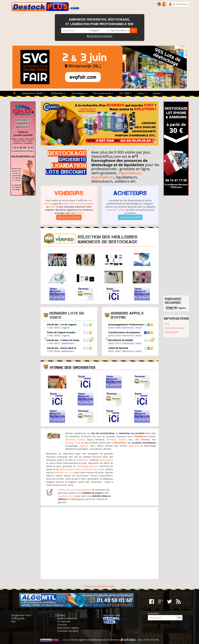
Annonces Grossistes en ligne (99, 586)
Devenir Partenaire (67, 618)
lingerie (122, 440)
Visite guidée (172, 332)
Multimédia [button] (58, 93)
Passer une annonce (69, 217)
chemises (111, 440)
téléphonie (82, 460)
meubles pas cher (64, 472)
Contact (61, 615)
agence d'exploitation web (93, 640)
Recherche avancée (100, 36)
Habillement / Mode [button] (33, 93)
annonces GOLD (67, 496)
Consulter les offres (130, 217)
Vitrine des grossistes (73, 367)
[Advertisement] (100, 543)
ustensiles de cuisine (93, 469)
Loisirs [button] (142, 93)
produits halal (73, 443)
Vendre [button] (158, 93)
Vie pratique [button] (79, 93)
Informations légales (68, 628)
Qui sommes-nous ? (175, 328)
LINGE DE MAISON (118, 348)
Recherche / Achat (132, 328)
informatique (106, 460)
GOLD (52, 207)
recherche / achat (115, 210)
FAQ (167, 324)
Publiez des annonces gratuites (75, 490)
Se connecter (64, 621)
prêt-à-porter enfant (70, 469)
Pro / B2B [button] (125, 93)
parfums (84, 446)
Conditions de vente (68, 631)
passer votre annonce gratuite (78, 204)
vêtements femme (75, 440)
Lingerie (65, 328)
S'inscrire (62, 625)
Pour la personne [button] (103, 93)
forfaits (79, 213)
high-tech (134, 446)
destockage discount (88, 466)
